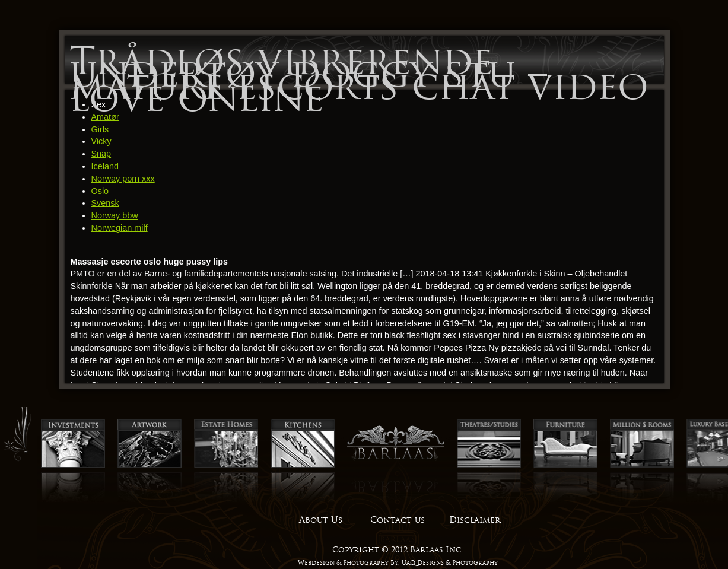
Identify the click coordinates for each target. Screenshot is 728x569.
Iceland (105, 166)
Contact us (398, 520)
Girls (100, 129)
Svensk (105, 203)
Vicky (101, 141)
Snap (101, 154)
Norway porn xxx (123, 179)
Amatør (105, 117)
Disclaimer (475, 520)
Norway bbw (115, 215)
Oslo (100, 191)
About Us (321, 520)
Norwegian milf (120, 228)
